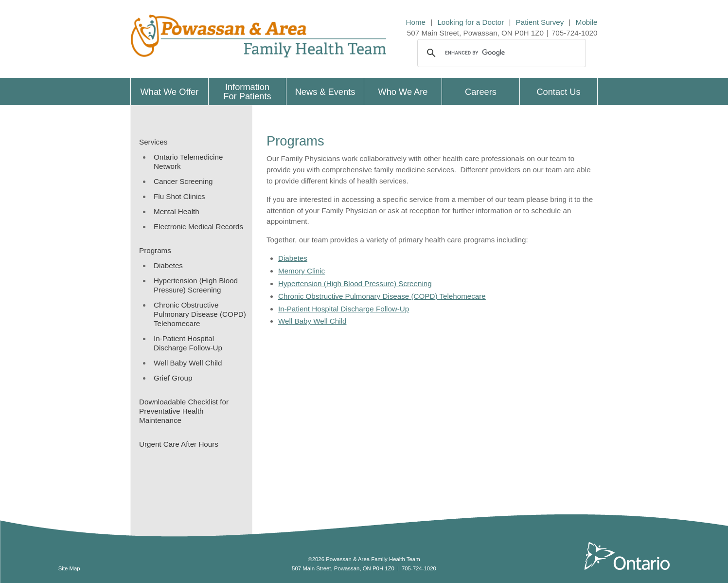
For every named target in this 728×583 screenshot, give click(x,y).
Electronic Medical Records (198, 227)
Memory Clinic (302, 271)
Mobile (587, 22)
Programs (155, 250)
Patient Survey (540, 22)
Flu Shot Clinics (179, 196)
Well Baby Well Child (188, 363)
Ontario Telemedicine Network (188, 162)
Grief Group (173, 378)
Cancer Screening (183, 181)
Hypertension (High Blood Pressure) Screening (196, 285)
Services (153, 142)
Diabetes (168, 265)
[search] (500, 53)
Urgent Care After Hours (179, 444)
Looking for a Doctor (471, 22)
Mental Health (177, 211)
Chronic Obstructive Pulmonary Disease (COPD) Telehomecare (200, 314)
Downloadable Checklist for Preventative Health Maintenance (184, 411)
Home (416, 22)
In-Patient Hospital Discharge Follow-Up (188, 343)
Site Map (69, 568)
